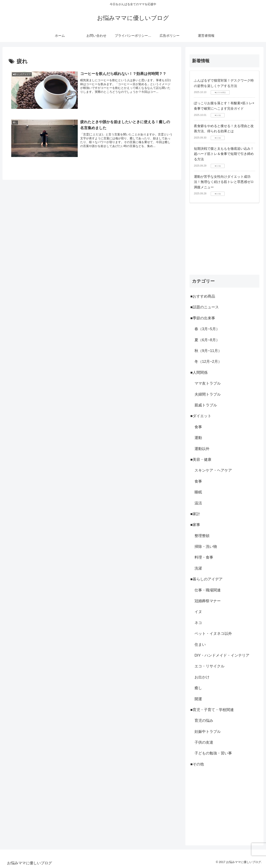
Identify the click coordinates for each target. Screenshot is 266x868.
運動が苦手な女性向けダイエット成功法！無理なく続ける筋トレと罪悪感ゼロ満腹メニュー (224, 182)
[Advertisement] (224, 239)
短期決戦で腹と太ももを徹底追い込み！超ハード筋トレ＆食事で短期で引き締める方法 (224, 154)
